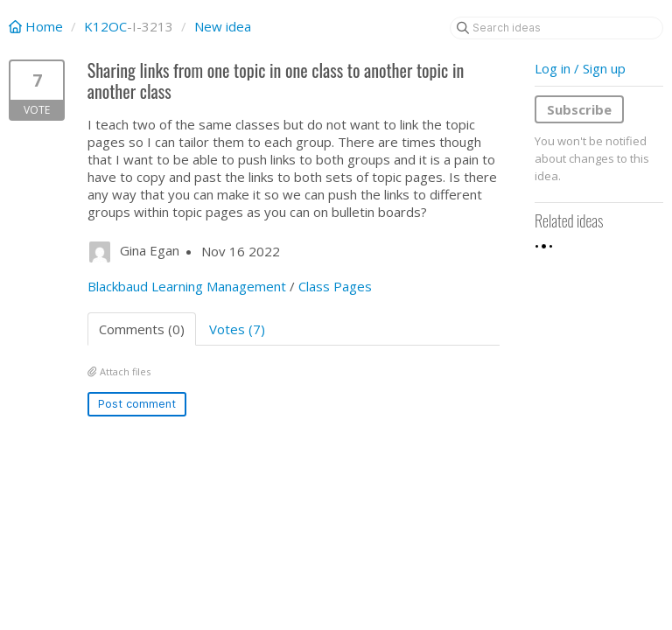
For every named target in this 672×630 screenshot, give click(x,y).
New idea (223, 26)
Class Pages (335, 286)
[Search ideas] (556, 28)
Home (38, 26)
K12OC (105, 26)
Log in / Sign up (580, 68)
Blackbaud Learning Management (187, 286)
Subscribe (579, 109)
